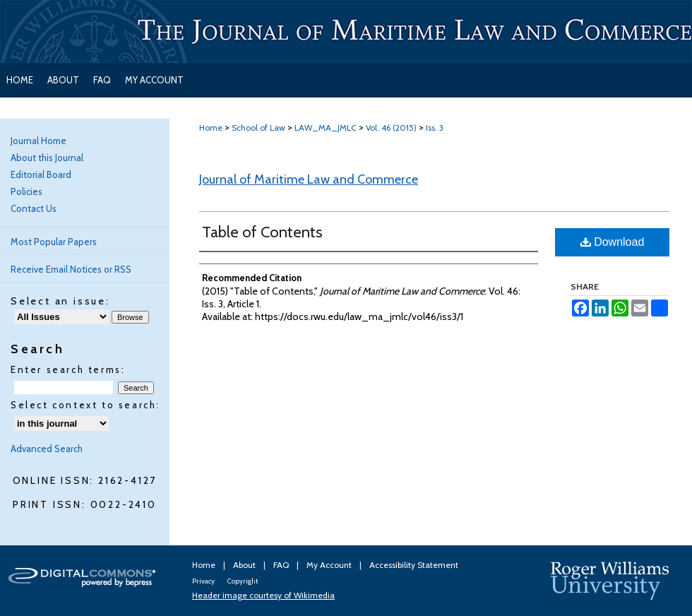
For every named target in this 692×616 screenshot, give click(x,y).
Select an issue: (60, 301)
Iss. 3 (435, 128)
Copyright (243, 581)
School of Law (258, 128)
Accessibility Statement (414, 565)
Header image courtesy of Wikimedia (263, 595)
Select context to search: (85, 405)
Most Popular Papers (54, 242)
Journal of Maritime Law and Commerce (309, 179)
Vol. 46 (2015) (391, 128)
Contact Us (34, 208)
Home (211, 128)
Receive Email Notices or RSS (71, 269)
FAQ (282, 565)
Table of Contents (262, 232)
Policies (26, 191)
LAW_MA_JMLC (326, 128)
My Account (330, 565)
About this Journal (47, 158)
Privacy (204, 581)
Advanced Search (47, 449)
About (245, 565)
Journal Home (38, 141)
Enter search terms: (68, 369)
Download (613, 242)
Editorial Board (41, 174)
